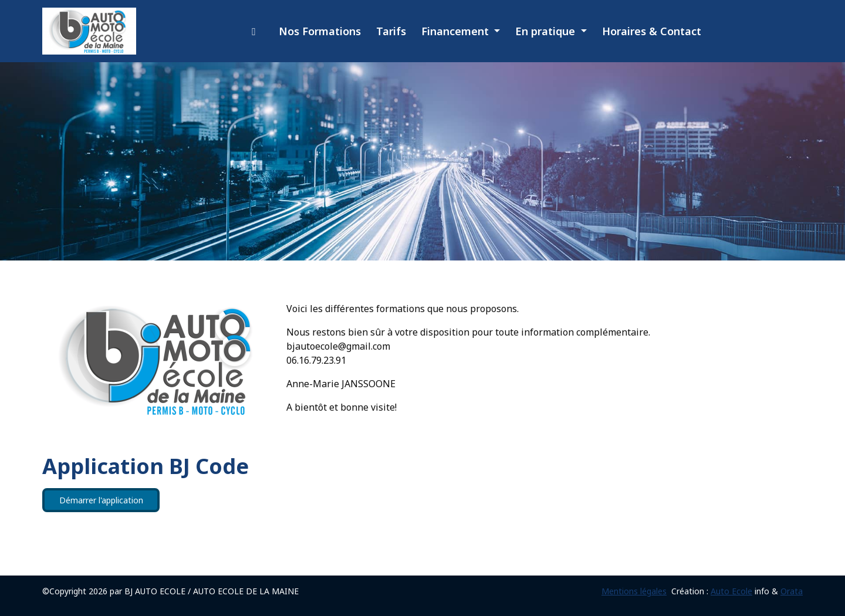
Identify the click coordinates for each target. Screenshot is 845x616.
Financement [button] (457, 31)
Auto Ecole (731, 591)
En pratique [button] (547, 31)
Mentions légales (634, 591)
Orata (792, 591)
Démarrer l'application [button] (101, 500)
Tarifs (391, 31)
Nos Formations (320, 31)
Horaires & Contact (652, 31)
